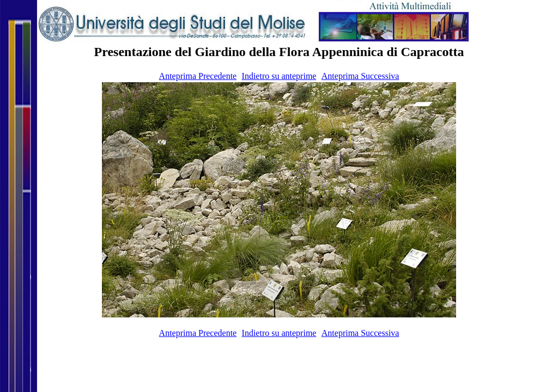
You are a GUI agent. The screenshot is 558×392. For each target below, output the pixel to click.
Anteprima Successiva (360, 76)
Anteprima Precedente (198, 76)
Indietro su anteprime (279, 76)
